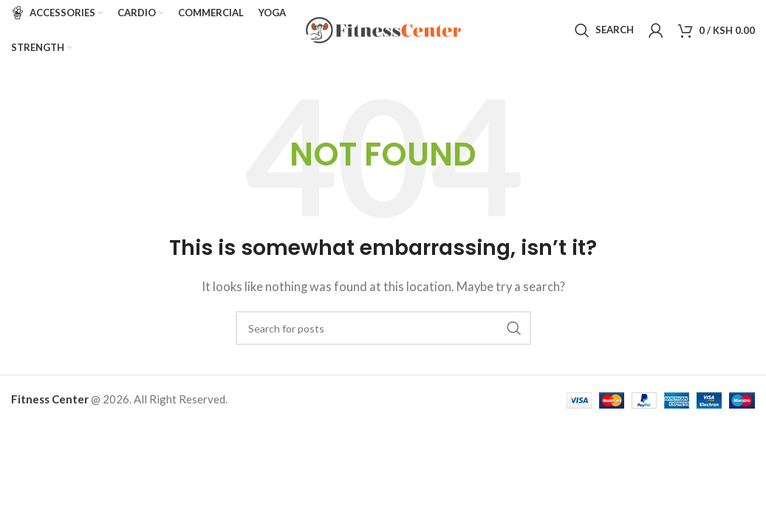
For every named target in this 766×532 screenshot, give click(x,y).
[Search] (604, 33)
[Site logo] (383, 32)
